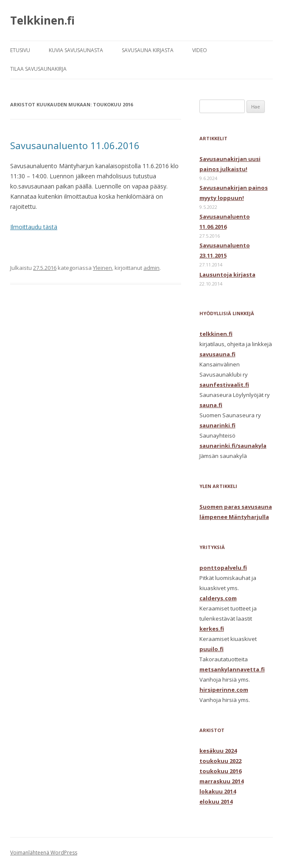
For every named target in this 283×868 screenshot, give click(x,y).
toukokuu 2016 (220, 771)
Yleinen (102, 268)
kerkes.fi (212, 629)
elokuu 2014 (216, 801)
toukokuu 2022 (220, 761)
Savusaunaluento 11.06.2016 (75, 145)
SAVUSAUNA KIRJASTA (148, 50)
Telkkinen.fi (42, 20)
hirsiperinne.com (224, 690)
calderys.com (218, 598)
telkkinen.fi (216, 334)
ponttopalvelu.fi (223, 568)
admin (151, 268)
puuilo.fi (212, 649)
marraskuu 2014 (221, 781)
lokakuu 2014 (218, 791)
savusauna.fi (217, 354)
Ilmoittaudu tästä (34, 227)
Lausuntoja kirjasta (227, 275)
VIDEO (200, 50)
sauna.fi (211, 405)
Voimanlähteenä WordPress (44, 853)
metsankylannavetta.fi (232, 669)
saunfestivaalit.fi (224, 385)
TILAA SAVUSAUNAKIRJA (38, 69)
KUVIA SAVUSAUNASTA (76, 50)
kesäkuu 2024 (218, 751)
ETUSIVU (20, 50)
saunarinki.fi (217, 425)
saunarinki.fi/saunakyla (233, 446)
